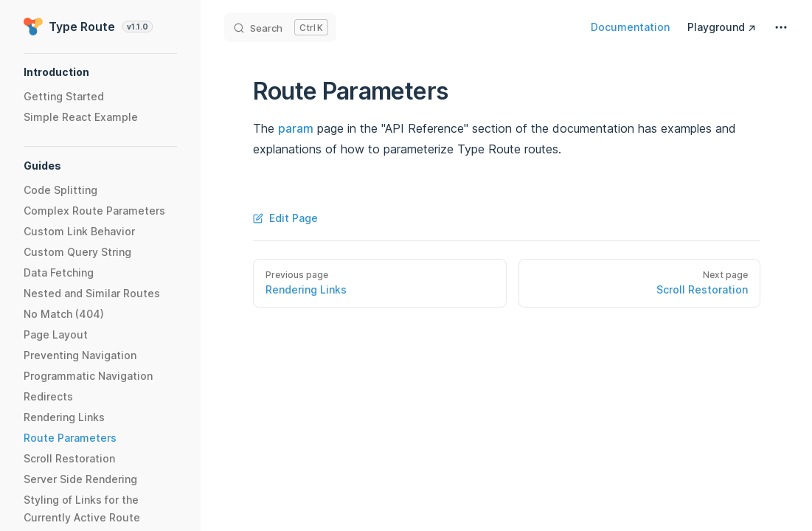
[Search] (280, 27)
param (296, 128)
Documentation (630, 27)
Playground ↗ (722, 27)
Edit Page (285, 218)
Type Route (88, 27)
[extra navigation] (781, 27)
